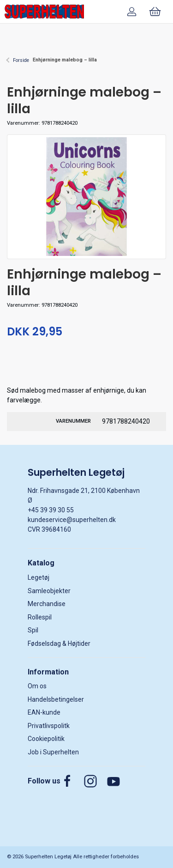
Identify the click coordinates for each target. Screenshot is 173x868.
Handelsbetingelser (56, 699)
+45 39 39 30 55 (51, 510)
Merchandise (47, 604)
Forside (21, 60)
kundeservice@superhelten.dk (72, 520)
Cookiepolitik (46, 739)
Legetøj (39, 577)
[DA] (44, 12)
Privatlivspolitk (49, 726)
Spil (33, 630)
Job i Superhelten (53, 752)
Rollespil (40, 617)
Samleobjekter (49, 591)
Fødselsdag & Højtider (59, 643)
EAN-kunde (44, 712)
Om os (37, 686)
